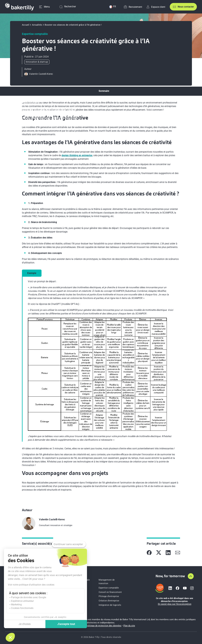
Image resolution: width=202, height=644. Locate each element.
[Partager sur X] (159, 553)
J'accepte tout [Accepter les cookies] (66, 624)
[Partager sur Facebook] (149, 553)
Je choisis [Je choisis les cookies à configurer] (25, 624)
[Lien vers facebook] (177, 588)
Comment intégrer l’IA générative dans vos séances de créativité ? (45, 118)
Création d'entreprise (109, 601)
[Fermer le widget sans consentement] (69, 544)
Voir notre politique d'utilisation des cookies (31, 585)
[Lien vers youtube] (185, 588)
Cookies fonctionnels (22, 608)
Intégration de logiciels (110, 605)
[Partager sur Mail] (178, 553)
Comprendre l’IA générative (25, 102)
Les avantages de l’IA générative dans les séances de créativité (44, 110)
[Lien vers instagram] (192, 588)
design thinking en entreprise (77, 155)
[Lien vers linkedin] (170, 588)
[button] (10, 637)
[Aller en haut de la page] (191, 576)
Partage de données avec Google (29, 597)
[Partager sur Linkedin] (168, 553)
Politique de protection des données (104, 626)
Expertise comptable (109, 588)
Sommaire (104, 91)
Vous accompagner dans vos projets (30, 126)
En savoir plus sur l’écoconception (175, 604)
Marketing (16, 605)
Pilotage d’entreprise (109, 596)
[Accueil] (20, 7)
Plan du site (129, 626)
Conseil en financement (110, 592)
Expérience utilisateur (22, 601)
